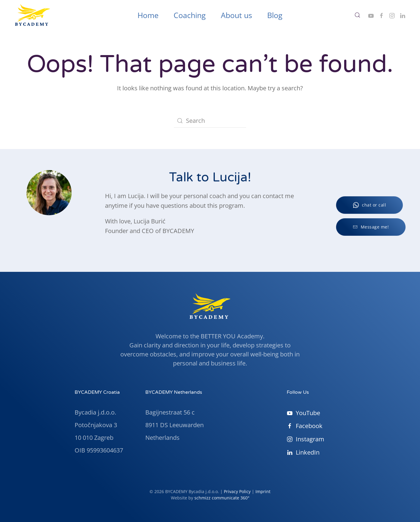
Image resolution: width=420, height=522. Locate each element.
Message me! (371, 229)
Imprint (263, 491)
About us (236, 15)
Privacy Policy (237, 491)
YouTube (303, 413)
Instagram (306, 439)
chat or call (369, 207)
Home (148, 15)
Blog (275, 15)
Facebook (305, 426)
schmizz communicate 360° (222, 498)
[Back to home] (32, 15)
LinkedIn (303, 452)
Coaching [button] (190, 15)
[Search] (210, 121)
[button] (357, 15)
